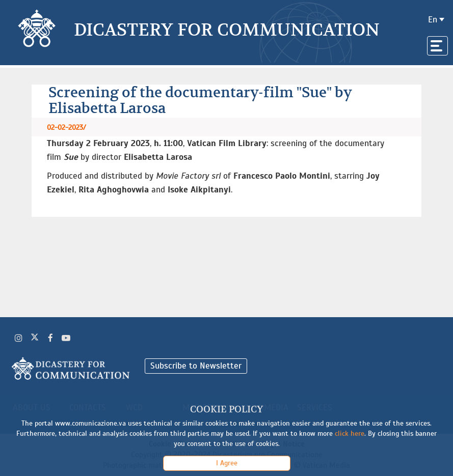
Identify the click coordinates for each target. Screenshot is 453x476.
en (433, 20)
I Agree (227, 463)
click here (350, 433)
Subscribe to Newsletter (196, 366)
